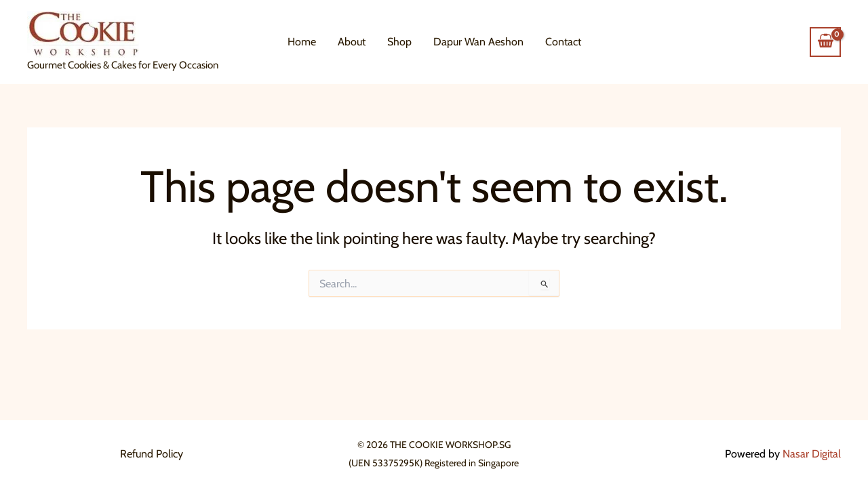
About (352, 42)
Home (302, 42)
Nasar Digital (812, 454)
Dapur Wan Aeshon (478, 42)
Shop (399, 42)
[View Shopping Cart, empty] (825, 42)
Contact (563, 42)
